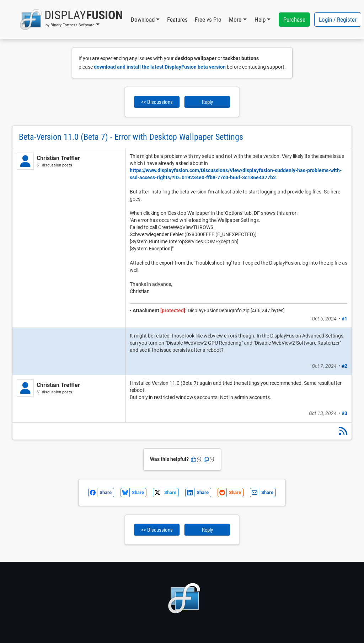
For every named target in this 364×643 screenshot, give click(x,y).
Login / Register (338, 20)
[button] (71, 20)
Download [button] (143, 20)
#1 (344, 319)
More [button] (235, 20)
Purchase (294, 20)
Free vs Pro (208, 20)
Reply (207, 102)
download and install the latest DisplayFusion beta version (160, 67)
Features (177, 20)
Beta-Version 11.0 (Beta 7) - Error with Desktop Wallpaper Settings (131, 137)
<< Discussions (157, 102)
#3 (344, 413)
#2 (344, 366)
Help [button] (260, 20)
